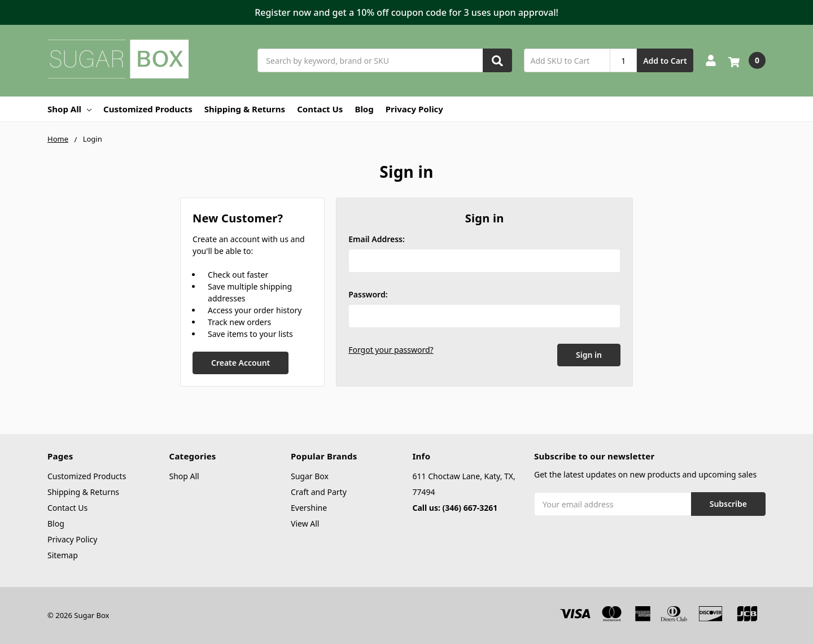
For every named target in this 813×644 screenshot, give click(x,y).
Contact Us (320, 109)
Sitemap (63, 555)
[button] (406, 12)
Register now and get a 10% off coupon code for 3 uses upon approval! (406, 12)
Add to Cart (665, 61)
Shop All (69, 109)
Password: (368, 294)
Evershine (309, 508)
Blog (364, 109)
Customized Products (148, 109)
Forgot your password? (391, 350)
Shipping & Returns (245, 109)
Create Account (241, 363)
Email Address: (377, 239)
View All (305, 523)
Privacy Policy (414, 109)
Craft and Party (319, 492)
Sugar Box (310, 476)
